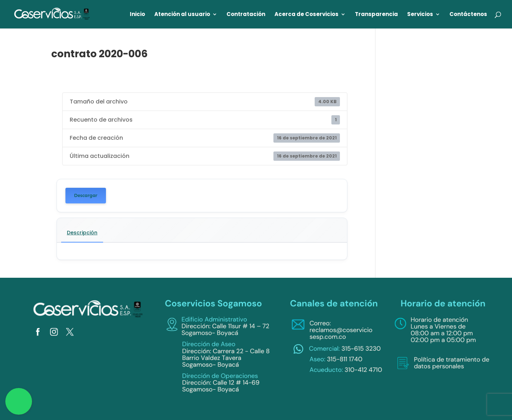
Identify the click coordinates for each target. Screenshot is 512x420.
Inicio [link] (137, 15)
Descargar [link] (86, 195)
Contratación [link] (246, 15)
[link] (52, 14)
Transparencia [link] (376, 15)
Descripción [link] (82, 233)
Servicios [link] (420, 15)
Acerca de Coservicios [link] (306, 15)
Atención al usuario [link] (182, 15)
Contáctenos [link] (468, 15)
